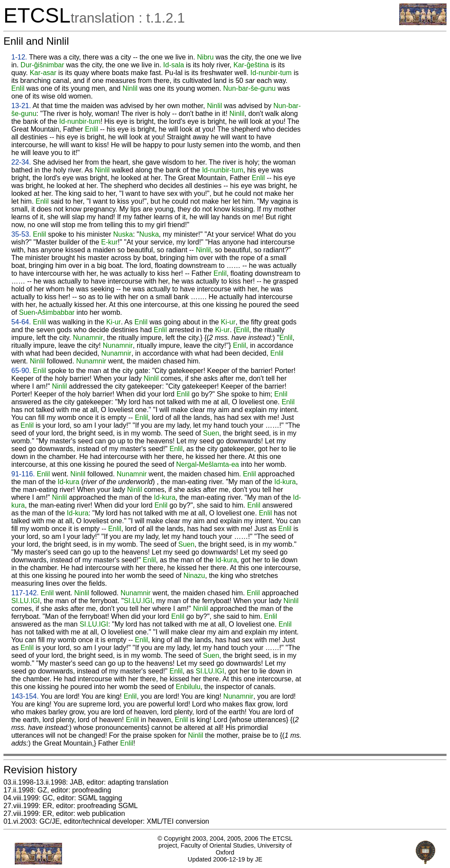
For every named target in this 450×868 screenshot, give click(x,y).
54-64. (21, 322)
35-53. (21, 234)
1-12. (19, 57)
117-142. (25, 593)
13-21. (21, 106)
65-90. (21, 371)
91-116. (23, 474)
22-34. (21, 162)
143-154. (25, 696)
